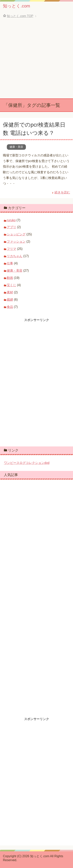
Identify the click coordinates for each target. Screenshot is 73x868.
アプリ (11, 227)
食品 (10, 307)
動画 (10, 278)
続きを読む (62, 192)
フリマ (11, 249)
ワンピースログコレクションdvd (27, 463)
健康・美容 (16, 147)
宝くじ (11, 285)
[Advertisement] (36, 60)
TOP (20, 16)
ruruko (11, 220)
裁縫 (10, 300)
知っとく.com (17, 6)
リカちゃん (15, 256)
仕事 (10, 263)
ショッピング (16, 234)
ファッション (16, 242)
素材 (10, 292)
